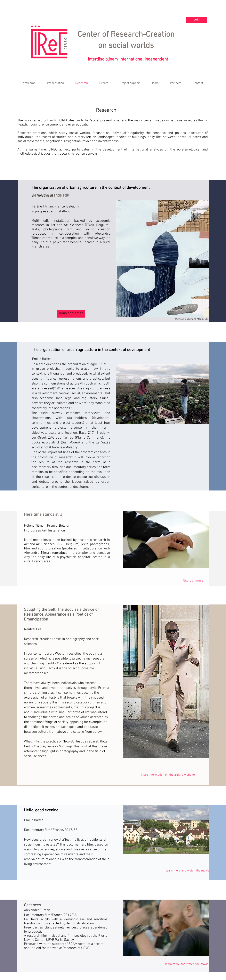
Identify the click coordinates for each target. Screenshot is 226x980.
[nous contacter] (71, 314)
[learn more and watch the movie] (187, 871)
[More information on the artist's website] (168, 775)
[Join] (197, 20)
